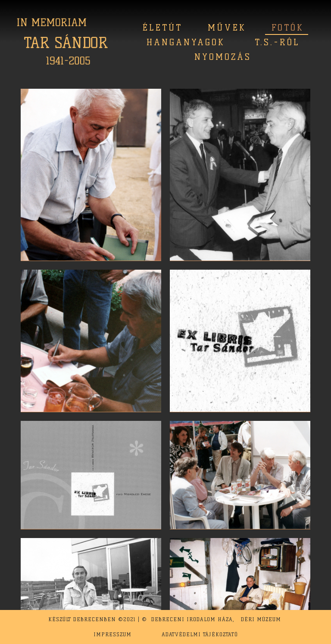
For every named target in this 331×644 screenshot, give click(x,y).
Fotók (288, 28)
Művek (227, 28)
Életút (162, 28)
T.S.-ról (277, 42)
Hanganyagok (186, 42)
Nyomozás (223, 57)
